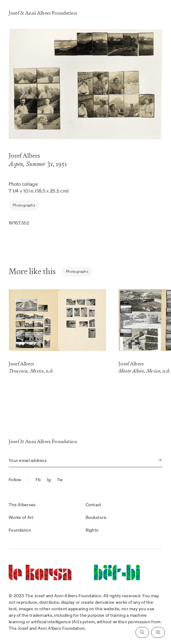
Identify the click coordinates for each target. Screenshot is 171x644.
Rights (92, 530)
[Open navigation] (158, 632)
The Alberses (22, 505)
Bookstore (96, 517)
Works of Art (21, 517)
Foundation (20, 530)
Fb (38, 480)
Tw (60, 480)
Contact (94, 505)
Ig (49, 480)
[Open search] (142, 632)
